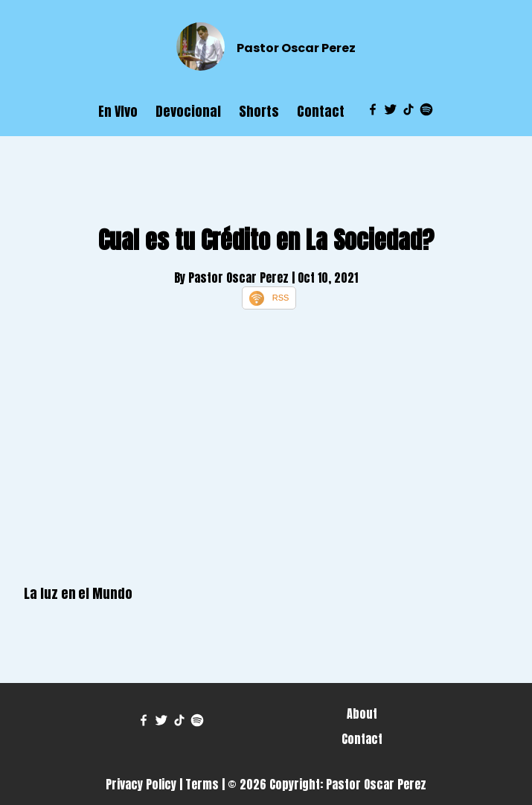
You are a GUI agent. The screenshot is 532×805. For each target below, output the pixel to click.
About (362, 713)
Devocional (188, 111)
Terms (202, 784)
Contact (321, 111)
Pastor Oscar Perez (296, 48)
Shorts (259, 111)
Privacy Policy (141, 784)
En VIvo (118, 111)
